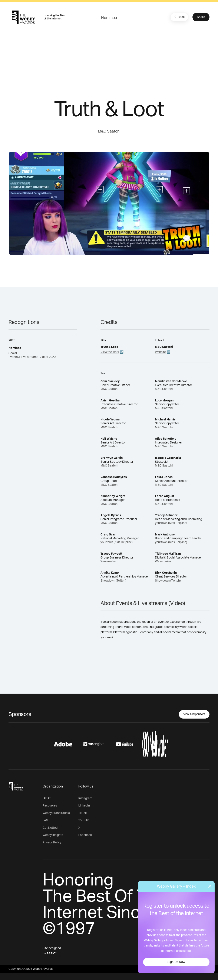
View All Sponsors (194, 714)
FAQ (45, 820)
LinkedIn (84, 806)
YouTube (84, 820)
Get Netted (50, 828)
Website (160, 352)
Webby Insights (53, 835)
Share (201, 17)
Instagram (85, 798)
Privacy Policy (52, 843)
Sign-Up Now (176, 962)
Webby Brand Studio (56, 813)
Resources (50, 806)
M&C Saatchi (109, 131)
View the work (110, 352)
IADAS (47, 798)
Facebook (85, 835)
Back (179, 17)
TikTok (82, 813)
